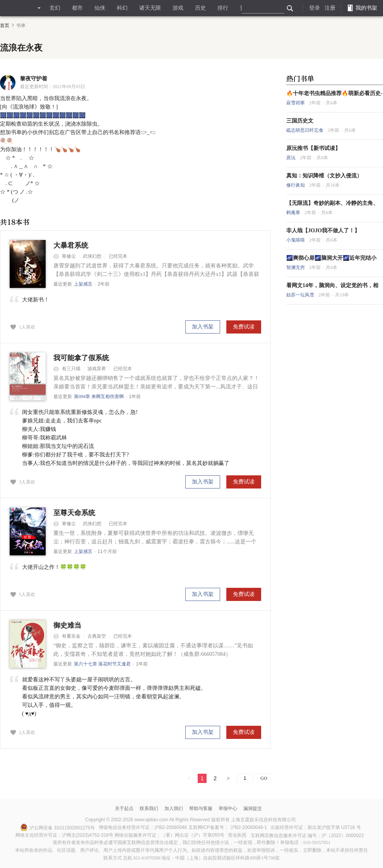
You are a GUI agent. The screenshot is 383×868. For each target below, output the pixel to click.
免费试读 (244, 327)
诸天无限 (150, 8)
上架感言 (83, 284)
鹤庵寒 (294, 213)
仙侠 (100, 8)
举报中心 (228, 808)
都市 (77, 8)
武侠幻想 (92, 256)
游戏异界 (97, 369)
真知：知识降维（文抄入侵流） (324, 176)
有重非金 (67, 636)
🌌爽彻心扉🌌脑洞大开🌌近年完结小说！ (331, 258)
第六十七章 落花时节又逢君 (102, 664)
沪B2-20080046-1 (249, 827)
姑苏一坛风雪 (301, 295)
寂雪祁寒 (296, 103)
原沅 (292, 158)
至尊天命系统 (74, 513)
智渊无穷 (296, 267)
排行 (223, 8)
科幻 (122, 8)
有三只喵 (67, 369)
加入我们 (174, 808)
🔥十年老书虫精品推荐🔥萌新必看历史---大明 (334, 94)
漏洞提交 (253, 808)
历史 (200, 8)
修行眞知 (296, 185)
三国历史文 (300, 121)
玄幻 (55, 8)
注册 (330, 8)
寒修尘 (65, 256)
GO (264, 778)
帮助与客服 (201, 808)
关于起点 (124, 808)
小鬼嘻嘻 (296, 240)
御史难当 (67, 625)
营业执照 (237, 835)
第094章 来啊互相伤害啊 (99, 397)
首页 (5, 26)
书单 (21, 26)
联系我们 (149, 808)
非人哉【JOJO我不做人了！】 (323, 231)
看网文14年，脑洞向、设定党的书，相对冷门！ (332, 286)
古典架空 (97, 636)
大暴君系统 (71, 245)
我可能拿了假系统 (81, 358)
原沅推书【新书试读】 (313, 148)
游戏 (178, 8)
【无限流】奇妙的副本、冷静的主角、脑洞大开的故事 (332, 203)
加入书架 (203, 327)
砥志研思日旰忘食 (305, 130)
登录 (315, 8)
